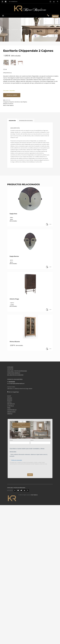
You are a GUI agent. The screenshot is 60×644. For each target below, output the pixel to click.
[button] (47, 278)
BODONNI (10, 454)
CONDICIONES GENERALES (14, 427)
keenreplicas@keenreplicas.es (17, 437)
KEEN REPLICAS (11, 458)
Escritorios (11, 157)
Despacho (12, 155)
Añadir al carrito (12, 149)
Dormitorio (17, 155)
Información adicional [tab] (26, 174)
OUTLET (9, 450)
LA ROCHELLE (11, 459)
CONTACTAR (10, 423)
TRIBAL (9, 461)
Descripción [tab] (12, 174)
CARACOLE (10, 467)
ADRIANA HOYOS (11, 465)
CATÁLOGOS (10, 421)
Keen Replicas (24, 155)
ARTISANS (10, 452)
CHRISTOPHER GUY (12, 463)
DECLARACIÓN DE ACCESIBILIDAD (15, 429)
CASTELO (9, 456)
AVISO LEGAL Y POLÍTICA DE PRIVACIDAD (17, 425)
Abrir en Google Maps (13, 445)
